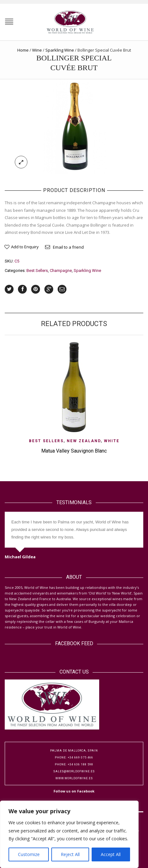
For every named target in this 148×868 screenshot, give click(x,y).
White (112, 441)
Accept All (111, 854)
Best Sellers (37, 271)
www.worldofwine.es (74, 778)
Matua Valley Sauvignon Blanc (74, 451)
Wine (37, 50)
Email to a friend (68, 247)
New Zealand (84, 441)
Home (23, 50)
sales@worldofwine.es (74, 771)
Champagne (61, 271)
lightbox (21, 162)
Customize (29, 854)
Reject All (70, 854)
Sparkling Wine (60, 50)
